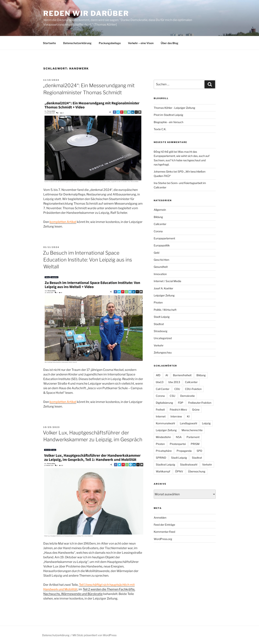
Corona (158, 231)
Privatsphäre (164, 451)
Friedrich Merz (178, 410)
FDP (181, 403)
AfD (158, 375)
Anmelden (160, 518)
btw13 (160, 382)
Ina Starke (160, 183)
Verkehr (159, 345)
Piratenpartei (178, 444)
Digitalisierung (164, 403)
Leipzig (206, 423)
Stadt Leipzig (162, 317)
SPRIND (161, 458)
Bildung (158, 217)
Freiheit (160, 410)
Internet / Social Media (167, 281)
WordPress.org (163, 539)
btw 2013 (174, 382)
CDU (177, 389)
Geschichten (161, 260)
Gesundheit (161, 267)
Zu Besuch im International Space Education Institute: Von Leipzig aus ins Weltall (87, 260)
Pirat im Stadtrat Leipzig (168, 115)
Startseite (49, 43)
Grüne (196, 410)
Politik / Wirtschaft (165, 310)
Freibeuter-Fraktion (200, 403)
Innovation (160, 274)
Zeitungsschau (163, 352)
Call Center (163, 389)
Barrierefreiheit (182, 375)
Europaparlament (164, 238)
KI (188, 416)
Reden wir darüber (86, 13)
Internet (161, 416)
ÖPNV (179, 471)
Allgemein (160, 210)
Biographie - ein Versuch (169, 122)
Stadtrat (159, 324)
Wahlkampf (163, 471)
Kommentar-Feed (164, 532)
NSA (179, 437)
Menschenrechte (192, 430)
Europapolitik (162, 245)
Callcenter (160, 224)
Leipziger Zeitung (164, 295)
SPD (199, 451)
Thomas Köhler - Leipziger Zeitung (174, 108)
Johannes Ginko (163, 171)
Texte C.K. (160, 129)
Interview (176, 416)
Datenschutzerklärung (77, 43)
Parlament (193, 437)
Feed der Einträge (164, 525)
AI (167, 375)
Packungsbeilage (110, 43)
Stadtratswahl (189, 464)
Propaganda (184, 451)
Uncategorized (163, 338)
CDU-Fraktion (193, 389)
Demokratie (187, 396)
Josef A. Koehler (163, 288)
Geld (156, 253)
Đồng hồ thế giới (163, 152)
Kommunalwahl (165, 423)
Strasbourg (160, 331)
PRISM (195, 444)
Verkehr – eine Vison (141, 43)
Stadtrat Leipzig (165, 464)
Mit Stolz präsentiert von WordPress (95, 635)
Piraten (158, 302)
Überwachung (197, 471)
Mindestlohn (163, 437)
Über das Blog (170, 43)
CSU (173, 396)
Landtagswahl (188, 423)
